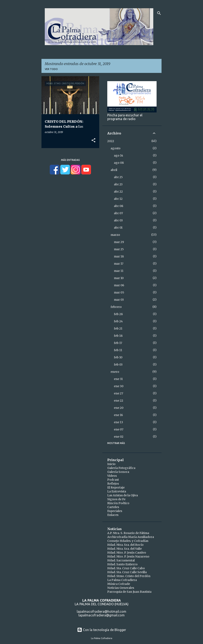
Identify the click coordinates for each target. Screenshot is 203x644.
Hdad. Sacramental (121, 560)
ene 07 (119, 429)
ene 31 (118, 379)
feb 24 (118, 321)
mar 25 (119, 249)
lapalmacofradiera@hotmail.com (101, 611)
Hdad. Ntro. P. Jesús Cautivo (127, 553)
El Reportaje (116, 487)
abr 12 (118, 199)
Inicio (111, 464)
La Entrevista (117, 491)
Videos (112, 476)
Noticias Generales (121, 588)
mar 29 (119, 242)
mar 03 (119, 300)
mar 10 (119, 278)
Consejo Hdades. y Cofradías (128, 541)
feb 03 (118, 365)
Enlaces (113, 515)
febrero (116, 307)
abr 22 (118, 192)
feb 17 (118, 343)
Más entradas (70, 160)
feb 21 (118, 328)
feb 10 (118, 357)
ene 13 (118, 422)
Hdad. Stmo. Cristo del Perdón (129, 576)
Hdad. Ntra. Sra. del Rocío (125, 545)
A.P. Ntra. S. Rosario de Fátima (128, 533)
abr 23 (118, 184)
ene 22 (119, 401)
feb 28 (118, 314)
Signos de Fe (116, 499)
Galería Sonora (118, 472)
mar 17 (119, 264)
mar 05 (119, 292)
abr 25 (118, 177)
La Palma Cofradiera (122, 580)
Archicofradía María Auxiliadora (131, 537)
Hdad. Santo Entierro (122, 564)
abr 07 (118, 213)
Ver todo (51, 69)
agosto (116, 148)
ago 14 (119, 155)
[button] (93, 140)
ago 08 (119, 163)
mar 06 (119, 285)
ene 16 (118, 415)
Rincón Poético (118, 503)
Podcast (113, 480)
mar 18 (119, 256)
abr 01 (118, 228)
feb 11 (118, 350)
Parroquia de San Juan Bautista (129, 592)
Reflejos (113, 484)
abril (114, 170)
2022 (111, 141)
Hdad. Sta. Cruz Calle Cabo (126, 568)
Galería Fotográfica (121, 468)
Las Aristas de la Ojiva (123, 495)
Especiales (115, 511)
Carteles (113, 507)
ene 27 (119, 393)
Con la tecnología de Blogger (102, 630)
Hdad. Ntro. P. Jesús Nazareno (128, 556)
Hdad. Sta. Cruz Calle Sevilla (127, 572)
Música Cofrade (119, 584)
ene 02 (119, 437)
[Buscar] (159, 13)
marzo (115, 235)
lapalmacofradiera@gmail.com (101, 615)
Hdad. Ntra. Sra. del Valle (125, 549)
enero (115, 372)
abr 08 (119, 206)
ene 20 (119, 408)
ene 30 (119, 386)
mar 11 (119, 271)
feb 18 (118, 336)
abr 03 (118, 220)
